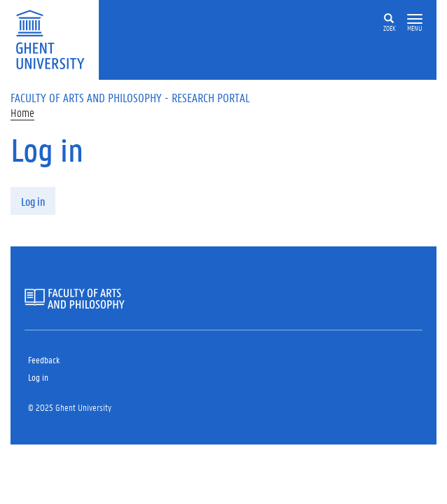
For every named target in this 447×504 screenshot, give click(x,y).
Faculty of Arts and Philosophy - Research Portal (130, 97)
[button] (415, 19)
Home (22, 112)
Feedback (44, 359)
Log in (33, 201)
